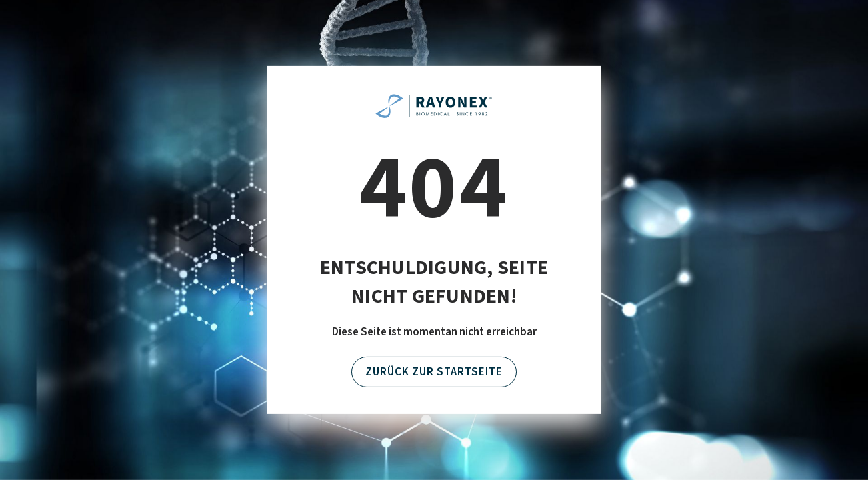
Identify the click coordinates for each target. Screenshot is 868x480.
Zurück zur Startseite (434, 372)
